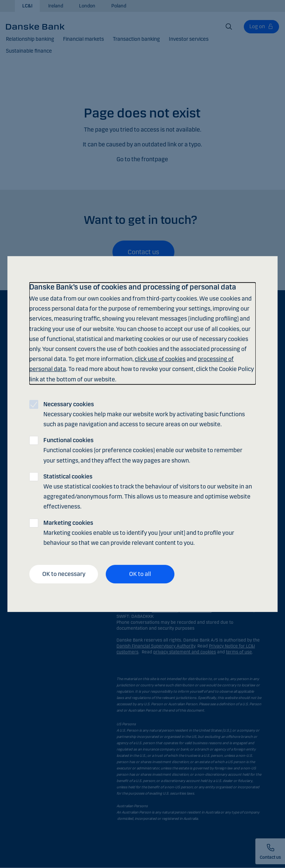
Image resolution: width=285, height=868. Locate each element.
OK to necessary (64, 574)
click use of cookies (160, 359)
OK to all (140, 574)
